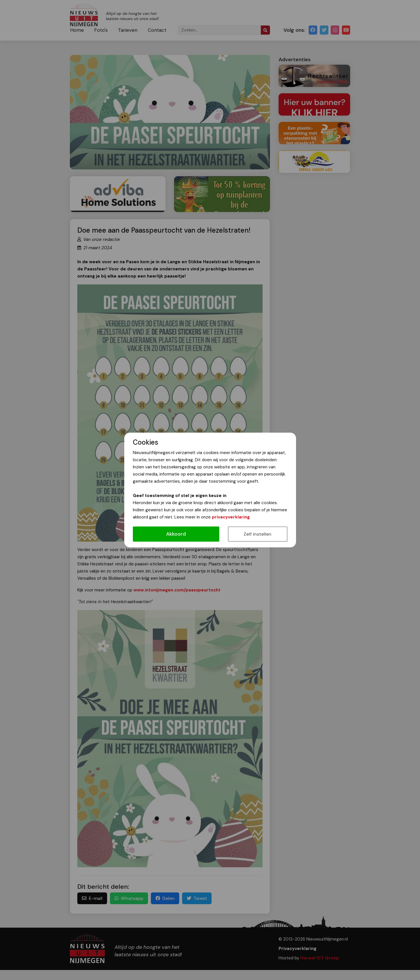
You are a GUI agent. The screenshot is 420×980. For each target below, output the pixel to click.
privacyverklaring (231, 517)
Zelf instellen (258, 534)
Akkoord (176, 534)
